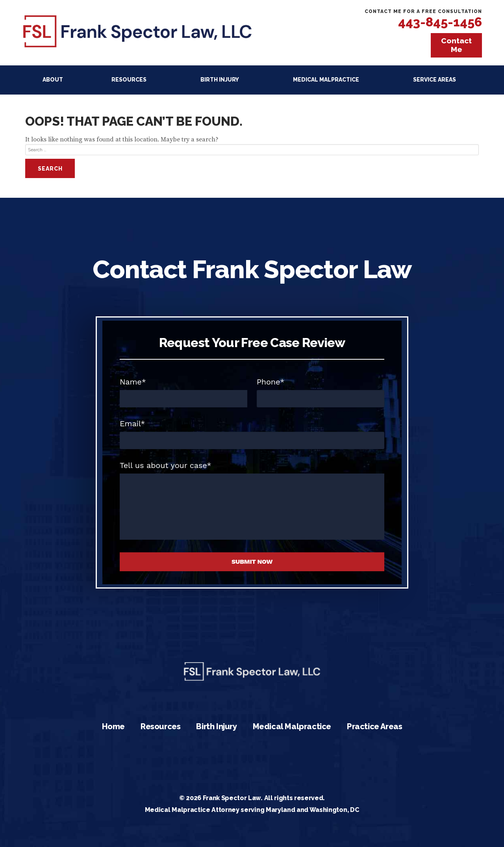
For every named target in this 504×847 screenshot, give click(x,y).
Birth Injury (220, 80)
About (53, 80)
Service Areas (435, 80)
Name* (133, 382)
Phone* (271, 382)
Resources (129, 80)
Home (113, 726)
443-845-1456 (440, 22)
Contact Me (456, 45)
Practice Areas (374, 726)
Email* (132, 423)
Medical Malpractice (326, 80)
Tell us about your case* (166, 465)
